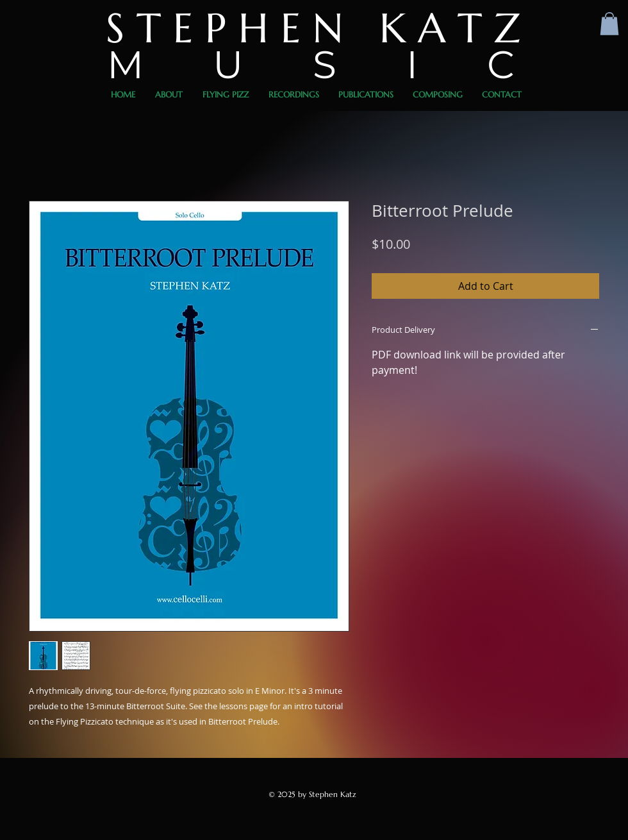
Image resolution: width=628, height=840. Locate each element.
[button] (609, 24)
